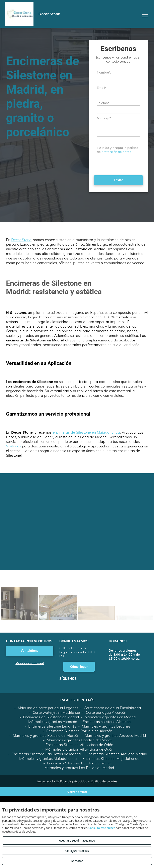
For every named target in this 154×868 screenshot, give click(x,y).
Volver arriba (77, 792)
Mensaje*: (104, 118)
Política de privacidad (72, 781)
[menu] (145, 16)
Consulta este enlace (102, 828)
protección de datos (117, 152)
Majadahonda (108, 432)
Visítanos (14, 446)
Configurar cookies (77, 851)
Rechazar (77, 861)
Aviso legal (45, 781)
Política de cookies (104, 781)
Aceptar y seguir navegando (77, 840)
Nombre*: (104, 72)
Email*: (102, 88)
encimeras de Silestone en (75, 432)
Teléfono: (104, 103)
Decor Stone (21, 240)
